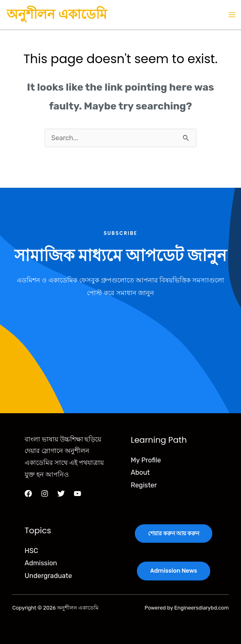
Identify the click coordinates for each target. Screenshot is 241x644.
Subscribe (120, 233)
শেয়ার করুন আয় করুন (174, 534)
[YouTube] (77, 494)
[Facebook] (28, 494)
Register (144, 485)
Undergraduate (48, 576)
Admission (41, 563)
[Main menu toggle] (232, 15)
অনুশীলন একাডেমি (57, 14)
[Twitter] (61, 494)
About (140, 472)
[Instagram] (45, 494)
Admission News (173, 571)
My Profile (146, 460)
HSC (31, 551)
